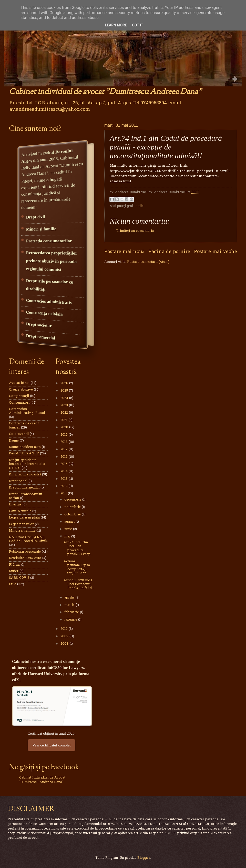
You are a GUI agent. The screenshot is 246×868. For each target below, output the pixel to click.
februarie (72, 612)
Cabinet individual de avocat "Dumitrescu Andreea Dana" (105, 92)
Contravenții (19, 434)
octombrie (73, 515)
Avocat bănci (19, 383)
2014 (65, 471)
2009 (65, 636)
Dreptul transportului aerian (25, 496)
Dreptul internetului (24, 488)
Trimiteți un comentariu (135, 231)
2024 (65, 398)
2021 (64, 420)
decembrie (73, 500)
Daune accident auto (25, 447)
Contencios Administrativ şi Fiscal (27, 411)
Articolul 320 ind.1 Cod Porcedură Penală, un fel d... (79, 584)
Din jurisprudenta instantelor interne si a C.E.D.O (27, 464)
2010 (65, 629)
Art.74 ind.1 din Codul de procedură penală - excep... (78, 548)
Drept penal (18, 481)
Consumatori (19, 403)
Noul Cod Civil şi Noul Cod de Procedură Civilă (28, 539)
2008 (65, 644)
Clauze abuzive (21, 390)
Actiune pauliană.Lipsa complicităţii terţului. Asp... (77, 567)
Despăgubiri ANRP (24, 453)
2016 (65, 457)
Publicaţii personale (25, 552)
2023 (65, 405)
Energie (15, 505)
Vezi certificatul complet (51, 745)
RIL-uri (15, 565)
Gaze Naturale (20, 511)
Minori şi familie (22, 531)
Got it (137, 25)
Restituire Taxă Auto (25, 558)
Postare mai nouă (124, 252)
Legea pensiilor (21, 524)
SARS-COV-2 (19, 578)
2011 (64, 493)
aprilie (70, 598)
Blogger (144, 858)
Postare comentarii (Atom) (148, 262)
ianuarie (71, 620)
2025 (65, 391)
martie (70, 605)
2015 (64, 464)
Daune (14, 441)
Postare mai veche (216, 252)
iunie (69, 529)
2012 (64, 486)
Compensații (19, 396)
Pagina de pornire (169, 252)
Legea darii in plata (24, 518)
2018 (65, 442)
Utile (140, 206)
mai (68, 537)
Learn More (116, 25)
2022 (65, 413)
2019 (65, 435)
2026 (65, 383)
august (70, 522)
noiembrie (73, 507)
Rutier (14, 571)
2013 (64, 479)
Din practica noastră (25, 475)
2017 (65, 449)
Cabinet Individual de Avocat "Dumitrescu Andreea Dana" (42, 780)
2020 (65, 427)
